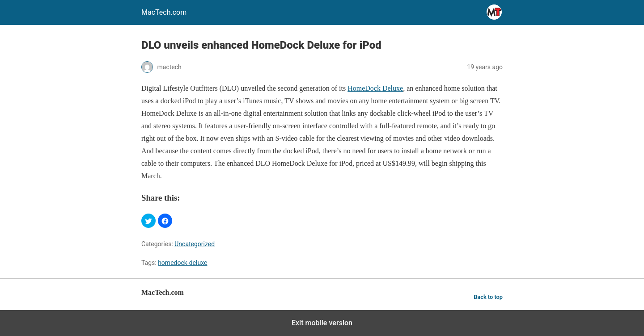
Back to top (488, 297)
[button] (148, 221)
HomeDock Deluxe (375, 88)
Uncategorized (195, 244)
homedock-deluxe (182, 263)
